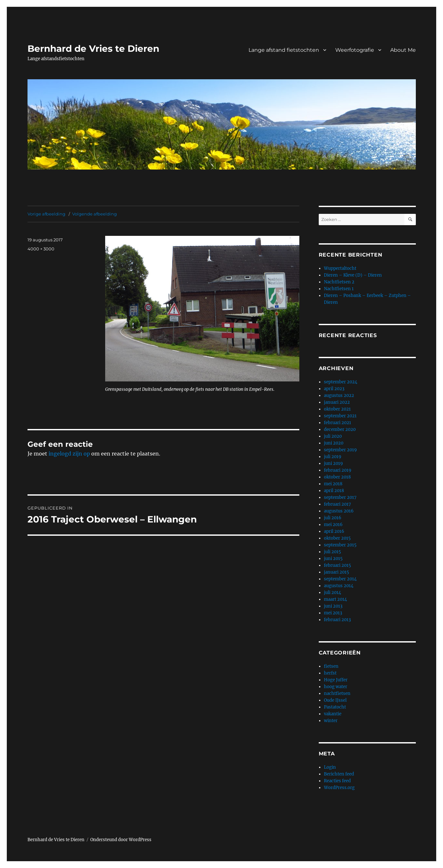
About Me (403, 50)
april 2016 (334, 531)
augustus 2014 (339, 586)
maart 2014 (335, 599)
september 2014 (340, 579)
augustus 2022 (339, 396)
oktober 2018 (337, 477)
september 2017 (340, 497)
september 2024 (341, 382)
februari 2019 (338, 470)
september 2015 (340, 545)
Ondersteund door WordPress (121, 840)
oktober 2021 (337, 409)
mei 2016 (333, 525)
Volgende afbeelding (94, 214)
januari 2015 (337, 572)
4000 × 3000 (41, 249)
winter (331, 721)
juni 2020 (334, 443)
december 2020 (340, 429)
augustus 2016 (339, 511)
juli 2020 (333, 436)
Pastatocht (335, 707)
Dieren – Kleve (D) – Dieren (353, 275)
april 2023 (334, 389)
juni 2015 (333, 559)
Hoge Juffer (336, 680)
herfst (330, 673)
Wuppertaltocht (340, 268)
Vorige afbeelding (46, 214)
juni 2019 (333, 463)
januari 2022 (337, 402)
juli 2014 (332, 593)
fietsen (331, 666)
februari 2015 (338, 565)
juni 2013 (333, 606)
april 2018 (334, 491)
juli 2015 (332, 552)
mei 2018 (333, 484)
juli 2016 (333, 518)
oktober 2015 (337, 538)
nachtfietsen (337, 693)
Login (330, 767)
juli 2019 (333, 457)
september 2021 (340, 416)
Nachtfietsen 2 (339, 282)
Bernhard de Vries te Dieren (93, 49)
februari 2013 (337, 620)
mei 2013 (333, 613)
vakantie (333, 714)
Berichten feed (339, 774)
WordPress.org (339, 788)
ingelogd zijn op (69, 454)
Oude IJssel (335, 700)
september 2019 (340, 450)
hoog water (336, 687)
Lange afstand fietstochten (284, 50)
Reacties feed (337, 781)
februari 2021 (338, 423)
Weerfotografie (355, 50)
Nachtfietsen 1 (339, 289)
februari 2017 (338, 504)
